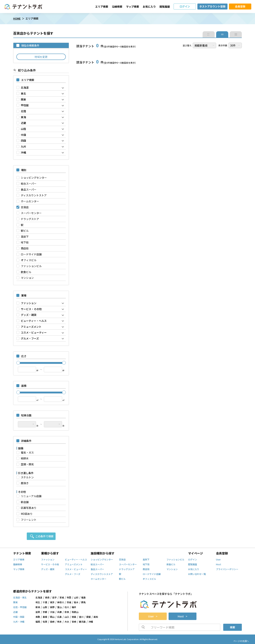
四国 (23, 141)
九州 (23, 147)
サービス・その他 (31, 309)
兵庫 (59, 612)
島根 (45, 617)
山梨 (45, 607)
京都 (45, 612)
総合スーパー (29, 184)
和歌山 (75, 612)
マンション (27, 278)
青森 (47, 598)
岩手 (54, 598)
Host (219, 565)
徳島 (74, 617)
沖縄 (23, 153)
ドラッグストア (30, 219)
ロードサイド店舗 (31, 254)
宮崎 (74, 622)
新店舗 (25, 502)
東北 (23, 94)
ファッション (29, 303)
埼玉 (38, 602)
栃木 (76, 602)
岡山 (52, 617)
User (218, 560)
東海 (23, 117)
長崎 (52, 622)
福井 (74, 607)
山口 (67, 617)
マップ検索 (133, 7)
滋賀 (38, 612)
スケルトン (27, 477)
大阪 (52, 612)
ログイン (193, 560)
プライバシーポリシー (227, 569)
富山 (59, 607)
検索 (233, 627)
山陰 (23, 129)
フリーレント (29, 520)
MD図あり (27, 514)
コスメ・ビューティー (34, 333)
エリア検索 (102, 7)
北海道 (25, 88)
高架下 (25, 237)
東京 (52, 602)
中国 (23, 135)
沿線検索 (117, 7)
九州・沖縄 (19, 622)
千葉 (45, 602)
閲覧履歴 (165, 7)
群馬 (83, 602)
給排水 (25, 458)
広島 (59, 617)
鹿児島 (82, 622)
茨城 (69, 602)
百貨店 (25, 207)
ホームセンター (30, 201)
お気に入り (149, 7)
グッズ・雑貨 (29, 315)
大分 (67, 622)
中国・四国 (19, 617)
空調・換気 (27, 464)
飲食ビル (26, 272)
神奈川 (61, 602)
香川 (81, 617)
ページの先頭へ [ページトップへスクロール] (241, 641)
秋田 (69, 598)
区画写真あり (29, 508)
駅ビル (25, 231)
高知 (96, 617)
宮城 (62, 598)
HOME (17, 19)
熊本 (59, 622)
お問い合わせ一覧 (197, 574)
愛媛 (88, 617)
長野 (52, 607)
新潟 (38, 607)
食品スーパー (29, 190)
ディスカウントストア (34, 195)
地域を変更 (41, 57)
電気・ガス (27, 453)
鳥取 (38, 617)
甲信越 (25, 105)
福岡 (38, 622)
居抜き (25, 483)
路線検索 (18, 565)
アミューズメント (31, 327)
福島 (83, 598)
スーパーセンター (31, 213)
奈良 (67, 612)
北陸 (23, 111)
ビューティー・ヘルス (34, 321)
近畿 (23, 123)
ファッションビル (31, 266)
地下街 (25, 242)
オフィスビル (29, 260)
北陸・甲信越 (20, 607)
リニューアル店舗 (31, 496)
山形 (76, 598)
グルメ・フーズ (30, 338)
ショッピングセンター (34, 178)
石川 (67, 607)
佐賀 (45, 622)
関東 (23, 99)
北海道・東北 (20, 598)
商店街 (25, 248)
